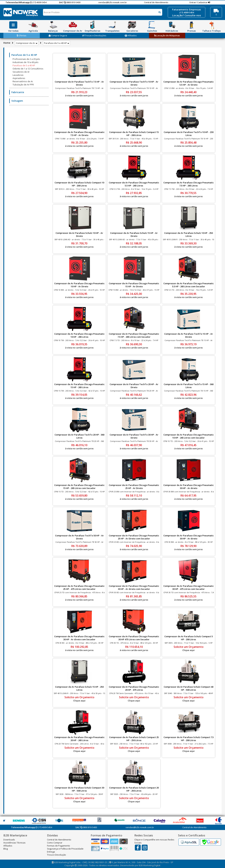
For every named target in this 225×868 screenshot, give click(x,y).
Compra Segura (58, 35)
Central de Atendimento (156, 2)
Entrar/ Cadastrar (199, 2)
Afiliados (131, 35)
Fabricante (18, 92)
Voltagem (17, 101)
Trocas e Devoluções (94, 35)
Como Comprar (55, 843)
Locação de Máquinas (167, 35)
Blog (6, 849)
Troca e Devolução (57, 855)
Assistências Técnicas (14, 843)
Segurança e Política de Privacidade (65, 849)
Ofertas (22, 35)
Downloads (9, 840)
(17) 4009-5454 (38, 2)
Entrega (51, 852)
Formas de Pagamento (59, 846)
